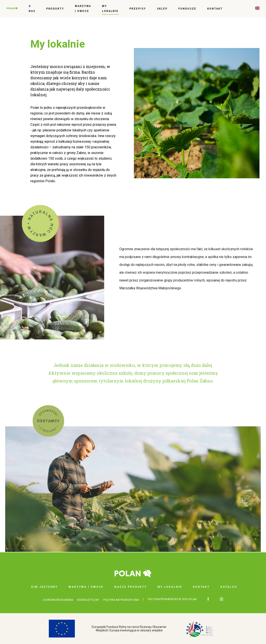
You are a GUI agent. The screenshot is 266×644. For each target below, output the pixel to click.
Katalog (229, 587)
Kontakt (215, 9)
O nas (32, 9)
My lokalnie (110, 9)
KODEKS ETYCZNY (88, 600)
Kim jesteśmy (44, 587)
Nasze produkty (131, 587)
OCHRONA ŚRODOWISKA (58, 600)
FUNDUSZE (187, 9)
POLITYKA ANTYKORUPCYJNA (121, 600)
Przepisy (138, 9)
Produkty (55, 9)
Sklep (162, 9)
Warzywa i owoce (83, 9)
